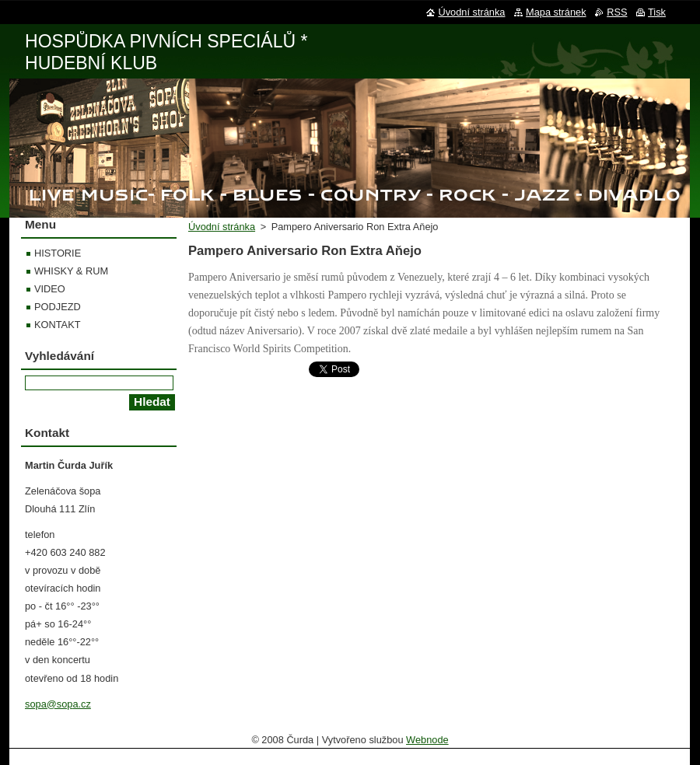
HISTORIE (58, 253)
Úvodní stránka (222, 227)
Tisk (657, 12)
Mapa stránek (556, 12)
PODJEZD (58, 307)
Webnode (427, 740)
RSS (617, 12)
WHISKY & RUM (71, 271)
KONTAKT (58, 325)
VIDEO (50, 289)
